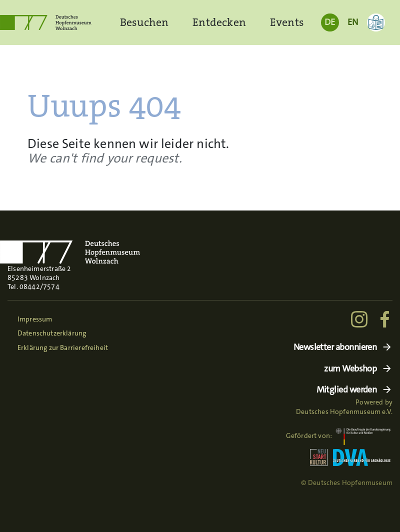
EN (353, 22)
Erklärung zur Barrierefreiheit (63, 347)
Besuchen (144, 22)
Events (287, 22)
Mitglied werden (347, 390)
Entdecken (219, 22)
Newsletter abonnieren (335, 347)
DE (330, 22)
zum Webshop (350, 369)
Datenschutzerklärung (52, 333)
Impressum (35, 319)
